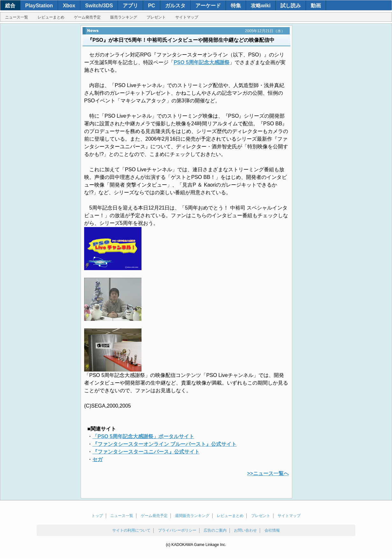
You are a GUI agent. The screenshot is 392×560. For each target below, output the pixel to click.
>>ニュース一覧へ (268, 473)
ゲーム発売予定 (87, 17)
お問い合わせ (245, 530)
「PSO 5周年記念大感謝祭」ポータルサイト (143, 436)
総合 (10, 6)
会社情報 (272, 530)
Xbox (69, 6)
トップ (97, 516)
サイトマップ (187, 17)
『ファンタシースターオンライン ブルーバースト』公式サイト (164, 444)
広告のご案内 (215, 530)
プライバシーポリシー (177, 530)
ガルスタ (175, 6)
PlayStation (39, 6)
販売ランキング (124, 17)
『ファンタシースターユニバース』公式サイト (146, 452)
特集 (236, 6)
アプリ (130, 6)
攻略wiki (261, 6)
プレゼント (156, 17)
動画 (316, 6)
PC (151, 6)
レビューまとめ (51, 17)
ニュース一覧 (17, 17)
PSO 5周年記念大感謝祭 (202, 62)
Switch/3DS (99, 6)
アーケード (208, 6)
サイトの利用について (131, 530)
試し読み (291, 6)
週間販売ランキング (192, 516)
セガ (98, 459)
